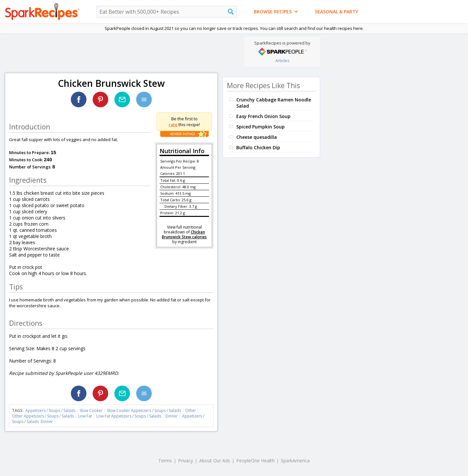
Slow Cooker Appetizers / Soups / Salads (144, 410)
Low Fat (85, 416)
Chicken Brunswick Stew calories (184, 234)
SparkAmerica (295, 461)
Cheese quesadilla (257, 137)
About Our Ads (215, 461)
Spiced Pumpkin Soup (260, 127)
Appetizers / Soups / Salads (51, 410)
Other (191, 410)
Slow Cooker (91, 410)
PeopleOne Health (255, 461)
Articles (282, 60)
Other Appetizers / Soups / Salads (43, 416)
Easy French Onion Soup (263, 116)
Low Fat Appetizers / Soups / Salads (129, 416)
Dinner (172, 416)
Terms (165, 461)
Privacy (186, 461)
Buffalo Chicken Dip (258, 147)
